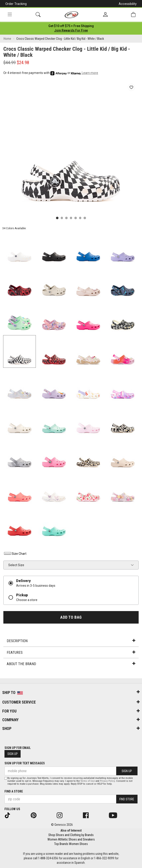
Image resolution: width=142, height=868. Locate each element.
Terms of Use (88, 781)
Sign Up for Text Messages (25, 763)
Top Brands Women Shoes (71, 844)
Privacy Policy (107, 781)
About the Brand (71, 664)
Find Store (127, 799)
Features (71, 652)
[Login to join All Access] (71, 26)
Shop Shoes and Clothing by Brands (71, 835)
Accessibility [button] (128, 4)
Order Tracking (16, 4)
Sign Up (13, 754)
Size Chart (15, 554)
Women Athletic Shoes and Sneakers (71, 839)
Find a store (14, 791)
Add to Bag (71, 617)
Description (71, 641)
